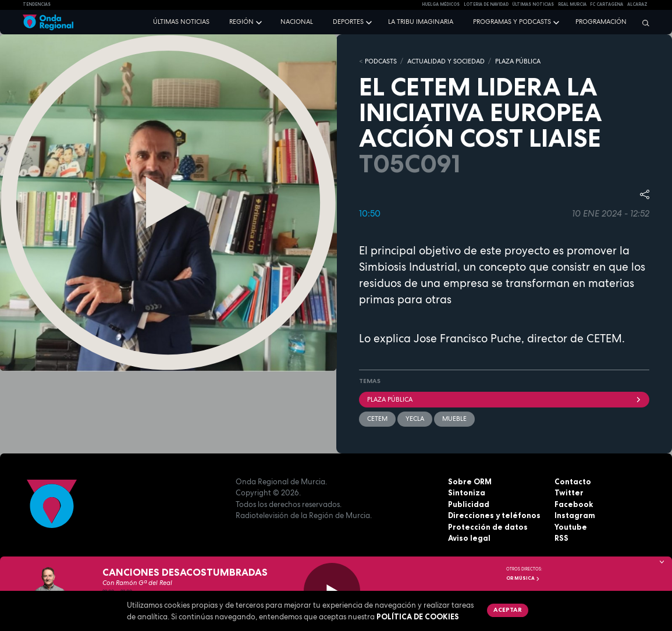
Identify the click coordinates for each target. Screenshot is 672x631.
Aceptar (508, 609)
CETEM (377, 419)
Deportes (348, 22)
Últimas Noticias (533, 4)
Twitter (569, 492)
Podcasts (381, 61)
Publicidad (469, 504)
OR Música (523, 578)
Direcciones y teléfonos (494, 515)
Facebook (574, 504)
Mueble (454, 419)
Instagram (575, 515)
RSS (561, 538)
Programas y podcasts (512, 22)
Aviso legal (469, 538)
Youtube (571, 527)
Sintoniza (467, 492)
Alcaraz (637, 4)
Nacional (297, 22)
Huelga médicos (441, 4)
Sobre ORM (470, 481)
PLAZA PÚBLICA (518, 61)
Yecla (415, 419)
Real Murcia (572, 4)
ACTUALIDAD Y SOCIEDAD (446, 61)
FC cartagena (607, 4)
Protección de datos (488, 527)
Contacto (573, 481)
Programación (601, 22)
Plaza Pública (504, 399)
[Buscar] (643, 23)
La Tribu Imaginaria (421, 22)
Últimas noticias (181, 22)
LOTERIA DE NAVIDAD (486, 4)
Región (241, 22)
